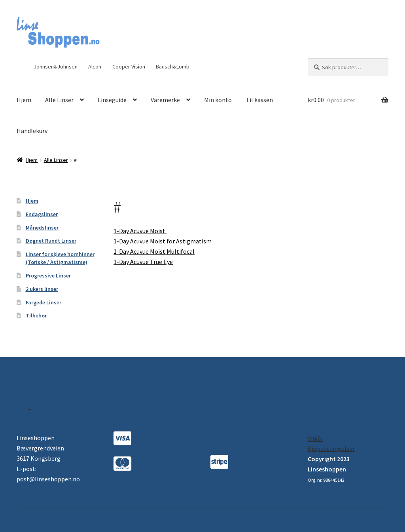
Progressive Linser (48, 275)
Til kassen (259, 100)
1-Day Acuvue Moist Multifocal (154, 251)
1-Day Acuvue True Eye (143, 262)
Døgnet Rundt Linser (51, 241)
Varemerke (165, 100)
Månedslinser (42, 228)
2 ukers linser (42, 289)
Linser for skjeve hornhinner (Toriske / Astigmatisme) (60, 258)
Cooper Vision (129, 66)
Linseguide (112, 100)
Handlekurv (32, 131)
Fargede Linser (44, 302)
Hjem (24, 100)
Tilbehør (36, 315)
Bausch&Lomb (173, 66)
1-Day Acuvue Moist (140, 231)
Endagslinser (42, 214)
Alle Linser (59, 100)
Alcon (95, 66)
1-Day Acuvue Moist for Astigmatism (163, 241)
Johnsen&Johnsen (56, 66)
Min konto (218, 100)
